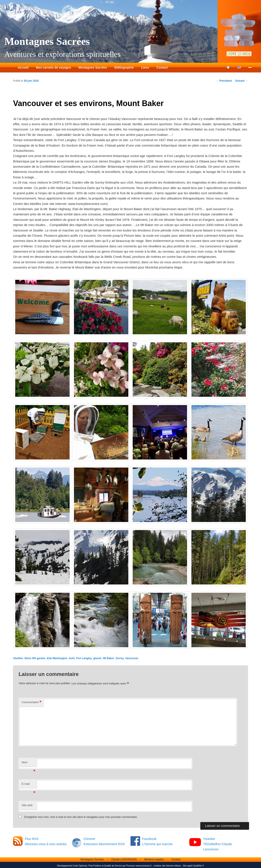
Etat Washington (57, 658)
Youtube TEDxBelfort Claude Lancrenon (218, 844)
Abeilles (18, 658)
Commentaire (31, 702)
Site (185, 866)
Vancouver (132, 658)
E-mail (28, 785)
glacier (97, 658)
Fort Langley (84, 658)
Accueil (23, 68)
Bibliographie (124, 68)
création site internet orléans (167, 866)
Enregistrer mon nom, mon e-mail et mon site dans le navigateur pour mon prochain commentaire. (81, 817)
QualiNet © (199, 866)
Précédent (224, 81)
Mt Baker (109, 658)
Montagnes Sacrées (47, 41)
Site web (27, 805)
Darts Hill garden (35, 658)
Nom (28, 764)
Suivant (242, 81)
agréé (190, 866)
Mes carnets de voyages (53, 68)
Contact (162, 68)
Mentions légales (154, 860)
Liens (145, 68)
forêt (72, 658)
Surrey (120, 658)
